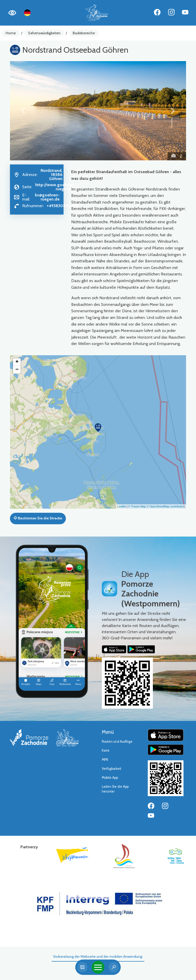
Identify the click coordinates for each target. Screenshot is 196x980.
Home (11, 33)
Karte (106, 750)
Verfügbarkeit (112, 769)
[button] (23, 111)
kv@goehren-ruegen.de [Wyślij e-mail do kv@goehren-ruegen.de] (47, 197)
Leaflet (122, 506)
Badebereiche (84, 33)
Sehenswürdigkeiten (44, 33)
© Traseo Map (137, 506)
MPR (105, 760)
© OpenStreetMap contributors (166, 506)
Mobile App (110, 778)
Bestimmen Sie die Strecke (38, 518)
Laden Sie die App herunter (115, 789)
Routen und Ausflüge (117, 742)
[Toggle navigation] (98, 967)
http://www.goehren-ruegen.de (55, 187)
